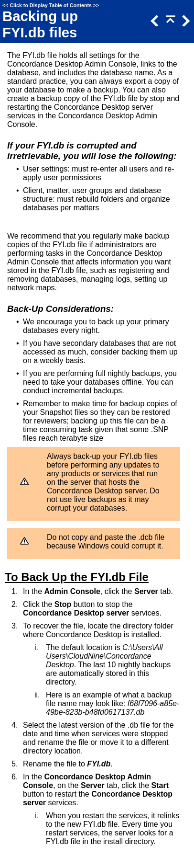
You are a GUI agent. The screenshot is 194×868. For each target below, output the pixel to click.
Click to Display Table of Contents (51, 5)
